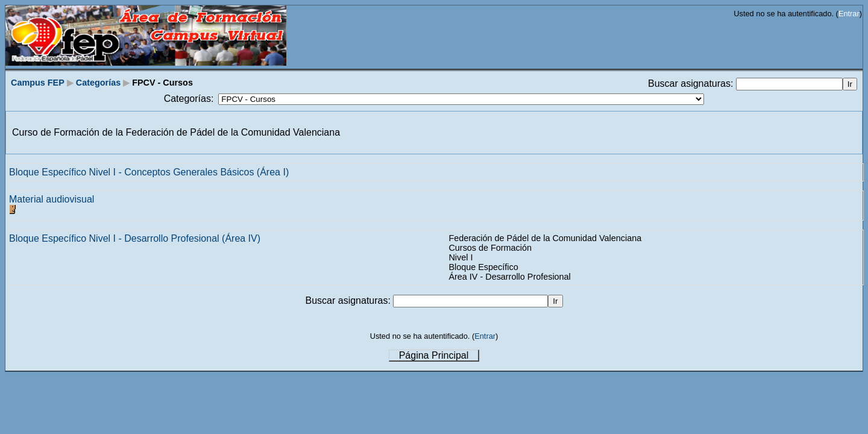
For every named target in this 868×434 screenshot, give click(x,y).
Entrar (849, 14)
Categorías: (189, 99)
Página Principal (434, 355)
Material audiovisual (52, 199)
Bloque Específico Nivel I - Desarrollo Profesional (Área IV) (135, 238)
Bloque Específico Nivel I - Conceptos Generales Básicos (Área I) (149, 172)
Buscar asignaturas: (692, 83)
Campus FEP (38, 83)
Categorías (98, 83)
